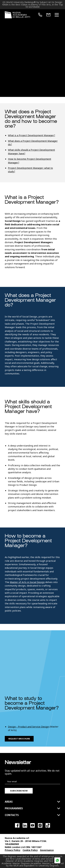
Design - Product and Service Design (28, 727)
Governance (47, 850)
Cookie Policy (30, 850)
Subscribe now (19, 791)
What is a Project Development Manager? (32, 135)
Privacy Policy (13, 850)
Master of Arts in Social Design (27, 582)
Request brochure (19, 739)
